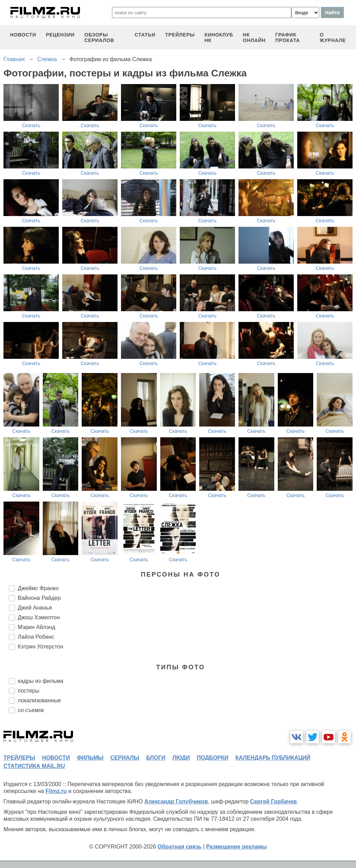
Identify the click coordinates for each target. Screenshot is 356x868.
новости (23, 35)
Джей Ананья (35, 608)
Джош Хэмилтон (39, 617)
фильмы (90, 758)
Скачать (31, 125)
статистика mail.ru (34, 766)
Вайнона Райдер (39, 598)
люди (181, 758)
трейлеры (180, 35)
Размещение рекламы (237, 847)
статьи (145, 35)
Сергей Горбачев (273, 801)
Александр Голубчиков (176, 801)
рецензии (60, 35)
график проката (288, 38)
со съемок (31, 710)
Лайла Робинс (36, 637)
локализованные (39, 700)
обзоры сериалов (99, 38)
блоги (156, 758)
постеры (29, 691)
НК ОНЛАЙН (254, 38)
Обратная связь (180, 847)
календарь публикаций (273, 758)
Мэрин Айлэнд (37, 627)
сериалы (125, 758)
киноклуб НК (219, 38)
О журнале (333, 38)
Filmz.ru (56, 791)
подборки (213, 758)
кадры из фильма (41, 681)
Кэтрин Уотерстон (41, 647)
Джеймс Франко (38, 588)
